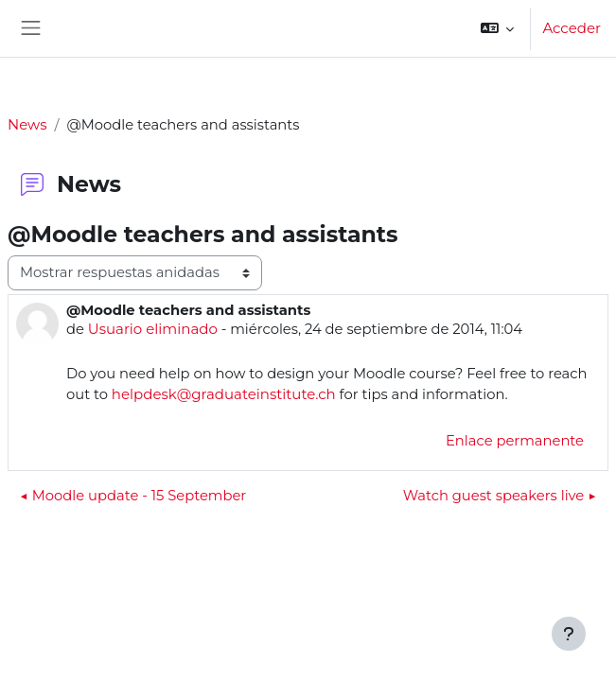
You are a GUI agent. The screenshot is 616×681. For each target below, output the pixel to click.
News (27, 124)
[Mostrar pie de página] (569, 634)
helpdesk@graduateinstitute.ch (224, 394)
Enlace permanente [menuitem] (515, 441)
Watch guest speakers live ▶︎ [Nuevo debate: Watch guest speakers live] (500, 496)
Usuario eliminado (153, 329)
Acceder (572, 28)
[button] (497, 28)
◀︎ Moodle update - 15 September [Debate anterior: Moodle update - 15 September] (133, 496)
